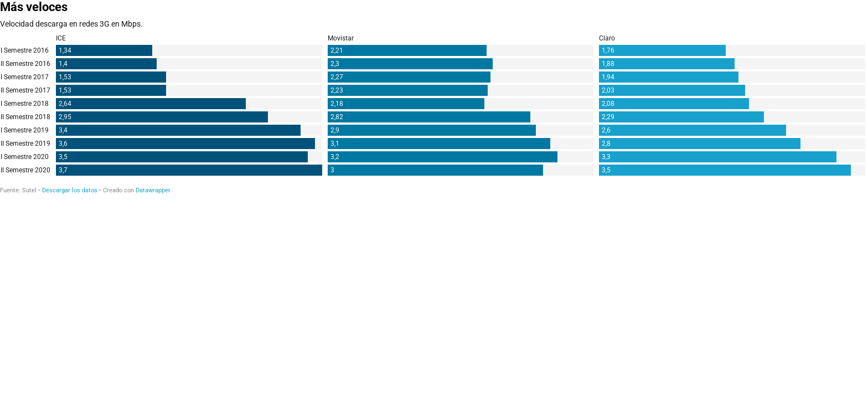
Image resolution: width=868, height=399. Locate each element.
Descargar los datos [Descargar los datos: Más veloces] (70, 190)
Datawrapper (153, 190)
